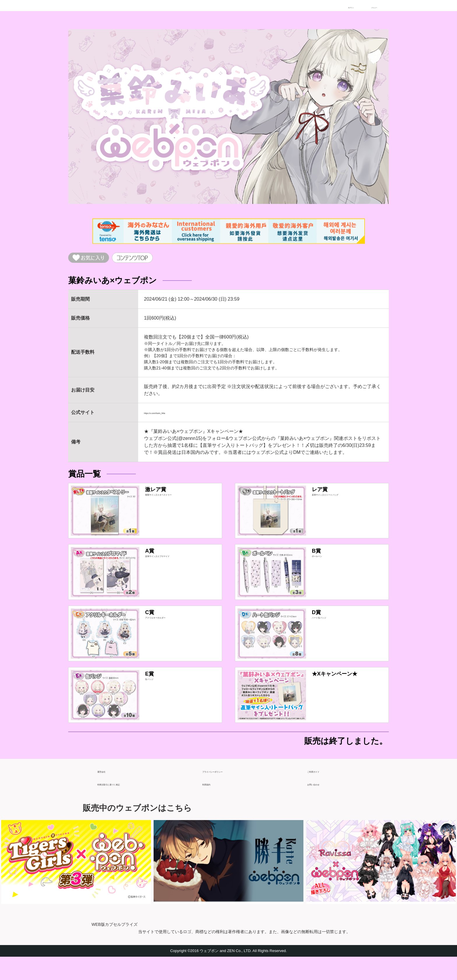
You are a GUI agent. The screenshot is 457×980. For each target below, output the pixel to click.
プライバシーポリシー (226, 792)
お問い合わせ (321, 805)
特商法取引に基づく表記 (123, 805)
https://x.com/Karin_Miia (169, 416)
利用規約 (212, 805)
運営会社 (107, 792)
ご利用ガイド (321, 792)
